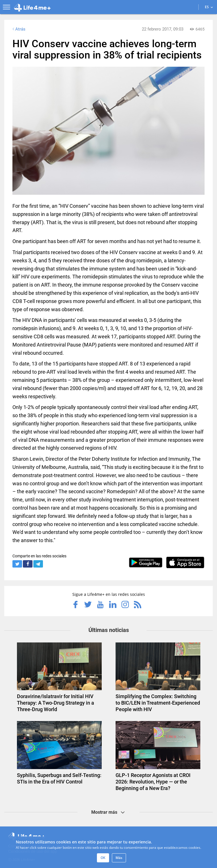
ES (209, 7)
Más (119, 858)
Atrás (18, 29)
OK (103, 858)
